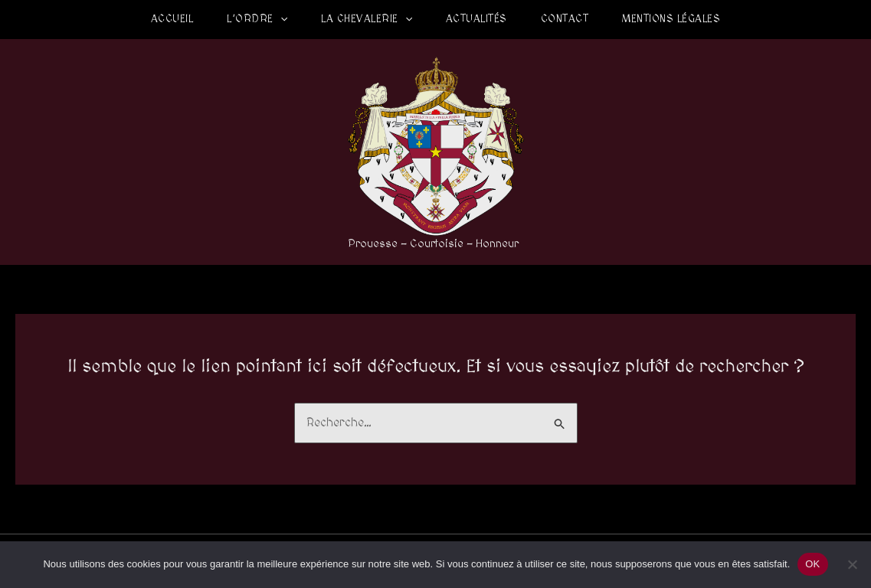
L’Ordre (257, 19)
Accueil (172, 19)
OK (812, 564)
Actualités (476, 19)
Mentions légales (671, 19)
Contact (565, 19)
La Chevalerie (367, 19)
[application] (280, 19)
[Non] (852, 564)
